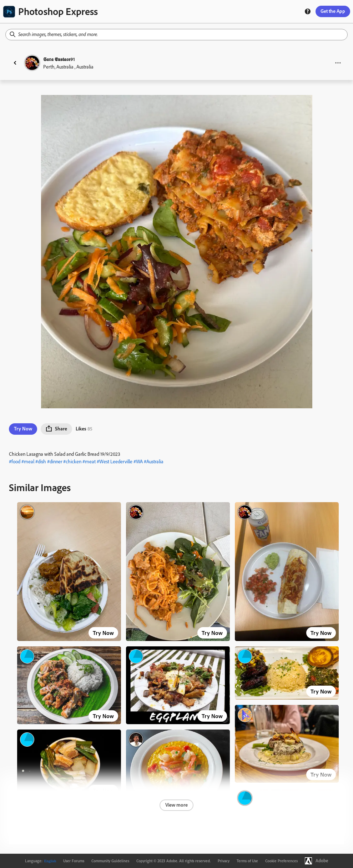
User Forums (74, 861)
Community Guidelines (110, 861)
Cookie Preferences (281, 861)
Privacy (224, 861)
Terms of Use (247, 861)
